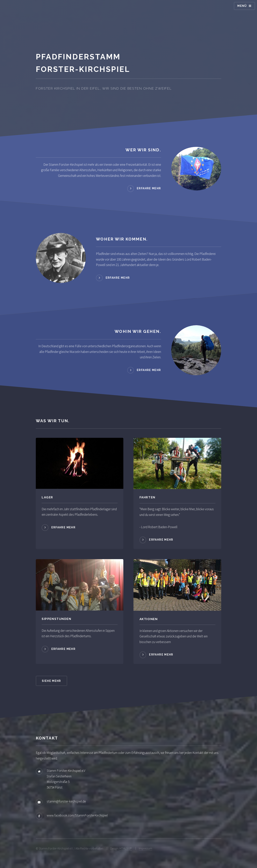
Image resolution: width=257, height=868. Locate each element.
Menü (242, 6)
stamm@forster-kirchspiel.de (66, 801)
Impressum (145, 848)
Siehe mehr (51, 681)
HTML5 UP (126, 848)
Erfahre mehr (149, 188)
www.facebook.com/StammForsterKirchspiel (77, 815)
